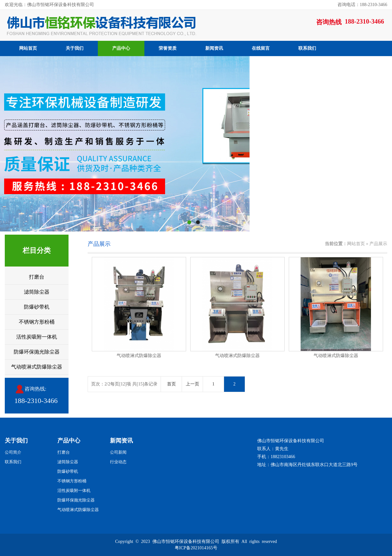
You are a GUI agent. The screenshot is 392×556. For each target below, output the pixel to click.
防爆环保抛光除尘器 (37, 352)
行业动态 (118, 462)
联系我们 (307, 48)
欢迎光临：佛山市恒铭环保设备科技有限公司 (49, 5)
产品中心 (121, 48)
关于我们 (75, 48)
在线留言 (261, 48)
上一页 (192, 384)
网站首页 (28, 48)
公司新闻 (118, 452)
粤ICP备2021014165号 (196, 548)
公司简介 (13, 452)
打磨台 (37, 277)
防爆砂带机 (37, 307)
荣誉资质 (168, 48)
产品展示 (378, 244)
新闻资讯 (214, 48)
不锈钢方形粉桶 (37, 322)
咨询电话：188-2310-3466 (362, 5)
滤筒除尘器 (37, 292)
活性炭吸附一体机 (37, 337)
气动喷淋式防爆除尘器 (37, 367)
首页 (171, 384)
